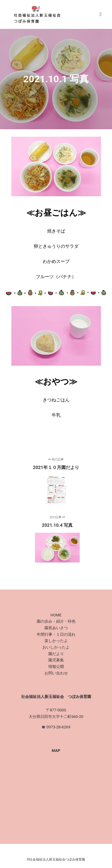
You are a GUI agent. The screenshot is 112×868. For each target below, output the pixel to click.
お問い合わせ (56, 673)
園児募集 (56, 660)
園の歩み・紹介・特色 (56, 621)
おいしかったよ (56, 647)
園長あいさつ (56, 628)
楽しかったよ (56, 641)
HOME (56, 615)
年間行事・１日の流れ (56, 634)
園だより (56, 654)
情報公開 (56, 667)
